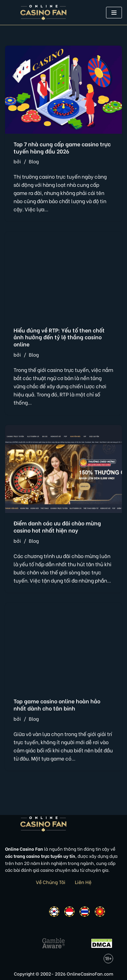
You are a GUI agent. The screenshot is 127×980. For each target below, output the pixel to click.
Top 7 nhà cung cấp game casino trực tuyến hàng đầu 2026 (62, 147)
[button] (114, 13)
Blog (34, 161)
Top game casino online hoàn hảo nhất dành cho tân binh (57, 704)
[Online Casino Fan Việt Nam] (44, 12)
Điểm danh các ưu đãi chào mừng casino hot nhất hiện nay (57, 526)
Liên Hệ (83, 882)
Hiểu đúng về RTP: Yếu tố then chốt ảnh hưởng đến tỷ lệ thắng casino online (59, 337)
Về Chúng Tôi (51, 882)
